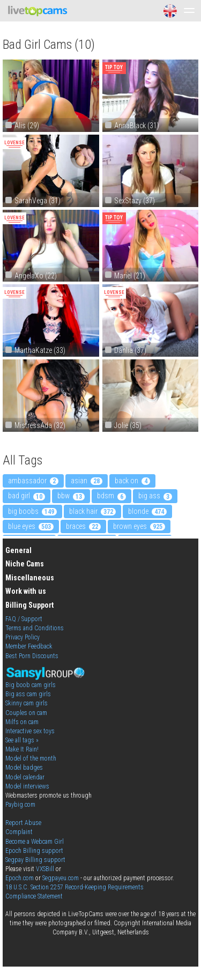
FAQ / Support (24, 619)
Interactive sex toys (30, 731)
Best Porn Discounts (32, 656)
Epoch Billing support (34, 851)
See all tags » (22, 740)
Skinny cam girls (27, 703)
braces (83, 526)
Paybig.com (20, 805)
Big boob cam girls (31, 685)
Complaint (19, 832)
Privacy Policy (23, 637)
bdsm (111, 496)
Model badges (24, 768)
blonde (147, 511)
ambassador (33, 481)
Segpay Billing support (35, 860)
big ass (155, 496)
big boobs (32, 511)
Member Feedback (29, 646)
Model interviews (27, 786)
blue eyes (31, 526)
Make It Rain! (22, 749)
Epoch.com (20, 878)
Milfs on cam (22, 722)
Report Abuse (23, 823)
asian (87, 481)
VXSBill (45, 869)
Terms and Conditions (35, 628)
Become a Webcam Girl (35, 842)
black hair (92, 511)
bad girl (27, 496)
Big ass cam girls (28, 694)
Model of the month (31, 758)
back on (132, 481)
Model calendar (25, 777)
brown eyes (139, 526)
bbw (71, 496)
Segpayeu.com (61, 878)
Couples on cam (26, 713)
